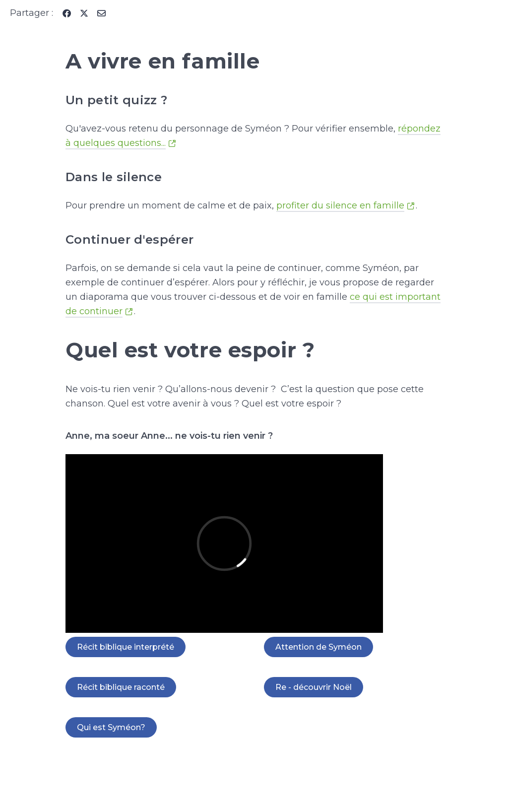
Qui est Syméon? (111, 727)
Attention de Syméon (318, 647)
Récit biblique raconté (121, 687)
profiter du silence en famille (340, 205)
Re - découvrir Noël (314, 687)
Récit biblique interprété (126, 647)
